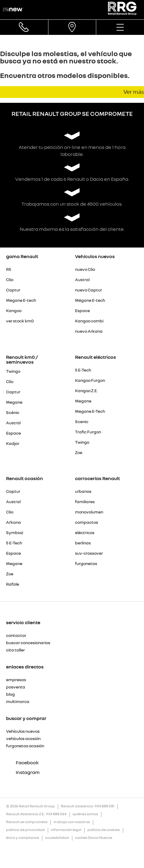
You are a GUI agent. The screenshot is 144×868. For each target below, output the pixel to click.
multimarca (18, 701)
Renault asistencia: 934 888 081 (88, 806)
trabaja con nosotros (72, 822)
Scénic (13, 412)
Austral (82, 280)
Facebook (22, 762)
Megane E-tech (21, 300)
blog (10, 694)
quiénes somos (85, 814)
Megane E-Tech (90, 411)
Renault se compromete (27, 822)
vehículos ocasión (23, 738)
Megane (14, 402)
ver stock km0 (20, 321)
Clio (10, 280)
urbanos (83, 491)
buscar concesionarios (28, 643)
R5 (9, 269)
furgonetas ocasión (25, 746)
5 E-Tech (83, 370)
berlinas (83, 543)
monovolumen (89, 512)
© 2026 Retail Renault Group (30, 806)
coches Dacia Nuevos (94, 838)
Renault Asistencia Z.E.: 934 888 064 (36, 814)
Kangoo (14, 311)
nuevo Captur (88, 290)
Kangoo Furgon (90, 380)
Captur (13, 290)
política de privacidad (25, 830)
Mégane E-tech (90, 300)
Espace (82, 311)
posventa (16, 687)
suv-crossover (89, 553)
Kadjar (13, 443)
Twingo (13, 371)
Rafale (13, 584)
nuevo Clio (85, 269)
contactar (16, 635)
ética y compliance (23, 838)
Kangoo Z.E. (86, 391)
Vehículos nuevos (23, 731)
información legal (66, 830)
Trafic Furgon (88, 432)
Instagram (23, 772)
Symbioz (15, 533)
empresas (16, 680)
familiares (85, 502)
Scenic (82, 422)
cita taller (15, 650)
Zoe (79, 453)
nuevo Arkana (89, 331)
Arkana (13, 522)
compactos (87, 522)
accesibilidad (57, 838)
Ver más (134, 92)
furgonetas (86, 564)
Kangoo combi (89, 321)
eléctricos (85, 533)
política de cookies (104, 830)
